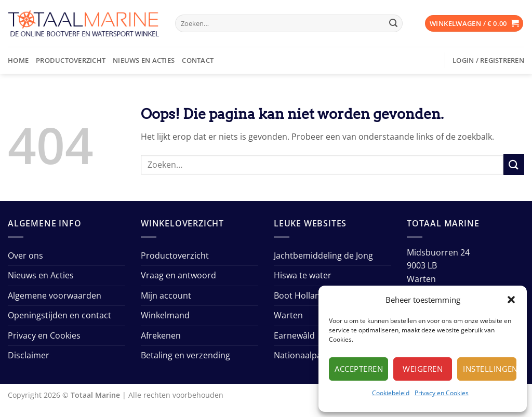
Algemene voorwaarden (55, 295)
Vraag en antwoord (178, 275)
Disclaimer (29, 355)
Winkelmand (165, 315)
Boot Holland (300, 295)
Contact (198, 60)
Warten (288, 315)
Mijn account (166, 295)
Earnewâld (294, 335)
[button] (511, 300)
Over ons (25, 255)
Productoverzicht (71, 60)
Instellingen (490, 369)
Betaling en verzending (185, 355)
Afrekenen (161, 335)
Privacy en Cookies (442, 393)
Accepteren (359, 369)
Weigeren (423, 369)
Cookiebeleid (391, 393)
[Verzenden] (393, 23)
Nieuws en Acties (144, 60)
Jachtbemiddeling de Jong (323, 255)
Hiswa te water (303, 275)
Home (18, 60)
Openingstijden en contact (59, 315)
